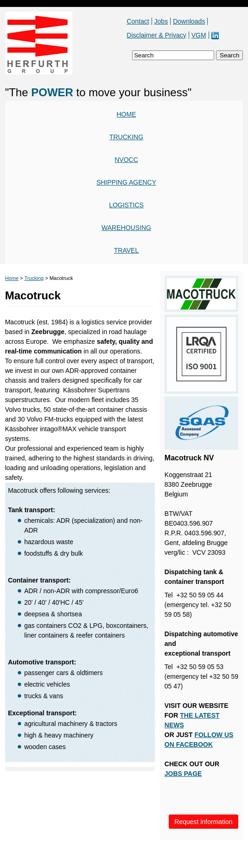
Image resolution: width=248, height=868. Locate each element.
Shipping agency (126, 182)
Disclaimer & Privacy (156, 35)
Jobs (161, 21)
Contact (138, 21)
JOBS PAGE (183, 774)
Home (127, 114)
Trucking (126, 137)
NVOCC (126, 160)
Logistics (126, 205)
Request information (203, 822)
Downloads (189, 21)
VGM (199, 35)
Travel (126, 250)
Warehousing (126, 228)
